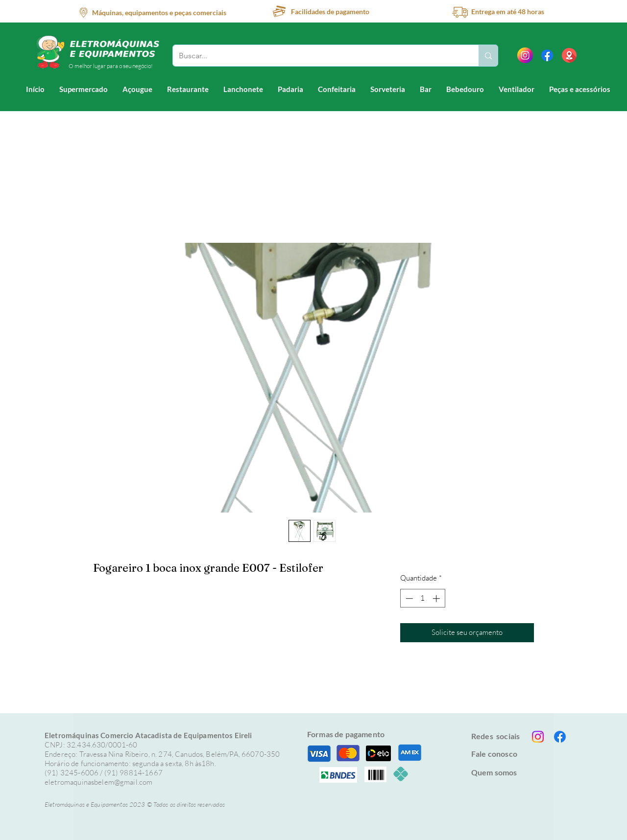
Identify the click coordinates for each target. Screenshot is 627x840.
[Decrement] (408, 598)
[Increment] (437, 598)
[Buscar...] (318, 56)
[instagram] (525, 55)
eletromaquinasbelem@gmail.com (98, 782)
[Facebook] (547, 55)
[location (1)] (569, 55)
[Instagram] (538, 737)
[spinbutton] (422, 598)
